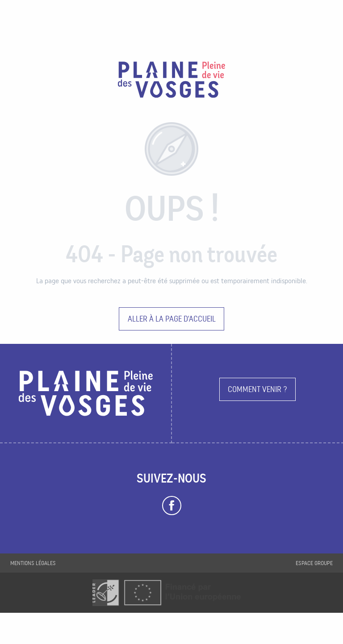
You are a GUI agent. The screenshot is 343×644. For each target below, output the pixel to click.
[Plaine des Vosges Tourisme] (171, 81)
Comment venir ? (257, 389)
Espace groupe (314, 563)
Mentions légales (33, 563)
